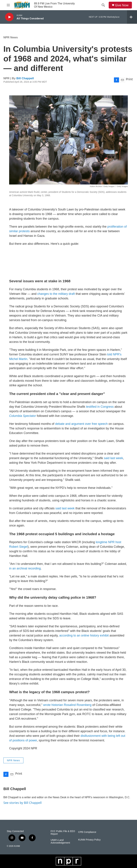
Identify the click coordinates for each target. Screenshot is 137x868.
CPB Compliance (87, 832)
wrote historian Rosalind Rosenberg (67, 705)
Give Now (122, 5)
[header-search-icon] (103, 5)
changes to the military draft (56, 294)
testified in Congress (100, 407)
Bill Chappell (25, 78)
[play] (9, 17)
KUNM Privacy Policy (89, 840)
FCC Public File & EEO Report (63, 833)
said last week (113, 458)
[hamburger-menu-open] (8, 5)
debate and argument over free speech (81, 424)
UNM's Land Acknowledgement (60, 841)
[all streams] (132, 17)
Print (129, 79)
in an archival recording (25, 568)
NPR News (11, 37)
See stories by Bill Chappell (22, 803)
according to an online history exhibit (84, 635)
